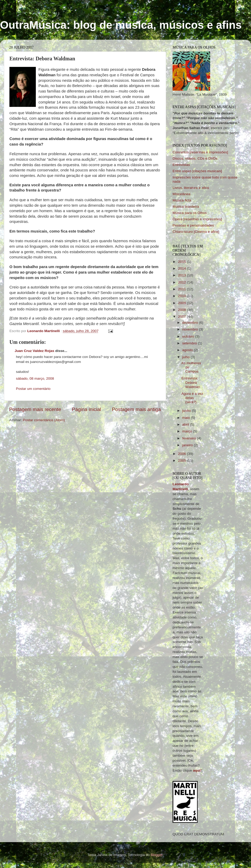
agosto (188, 350)
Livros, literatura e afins (191, 188)
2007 (182, 317)
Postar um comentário (33, 389)
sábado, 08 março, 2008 (35, 378)
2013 (182, 275)
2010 (182, 296)
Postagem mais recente (35, 409)
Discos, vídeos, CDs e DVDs (195, 158)
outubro (189, 336)
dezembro (191, 323)
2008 (182, 310)
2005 (182, 461)
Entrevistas (181, 165)
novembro (191, 329)
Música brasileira (186, 207)
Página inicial (86, 409)
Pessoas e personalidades (193, 225)
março (188, 431)
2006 (182, 454)
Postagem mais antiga (136, 409)
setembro (190, 343)
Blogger (157, 855)
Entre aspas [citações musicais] (197, 171)
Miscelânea (181, 194)
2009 (182, 303)
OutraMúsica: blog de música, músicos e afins (121, 25)
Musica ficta (182, 200)
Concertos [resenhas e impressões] (200, 152)
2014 (182, 268)
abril (186, 424)
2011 (182, 289)
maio (187, 418)
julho (186, 357)
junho (187, 411)
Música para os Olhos (190, 213)
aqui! (197, 770)
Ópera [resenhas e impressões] (197, 219)
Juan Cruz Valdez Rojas (35, 351)
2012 (182, 282)
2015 (182, 262)
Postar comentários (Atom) (44, 420)
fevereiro (190, 438)
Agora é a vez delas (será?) (192, 398)
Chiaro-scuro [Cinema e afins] (196, 232)
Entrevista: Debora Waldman (191, 382)
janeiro (188, 445)
